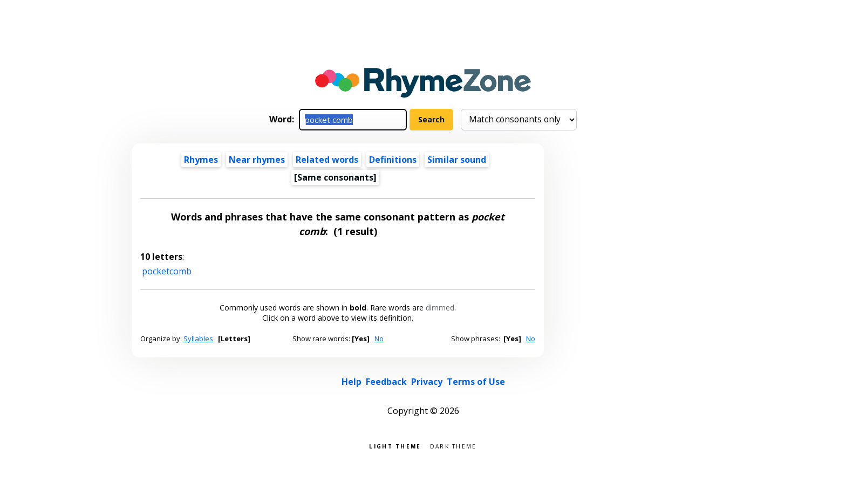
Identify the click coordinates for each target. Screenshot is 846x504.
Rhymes (201, 160)
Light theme (395, 446)
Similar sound (457, 160)
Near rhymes (257, 160)
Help (352, 382)
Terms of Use (476, 382)
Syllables (198, 339)
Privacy (427, 382)
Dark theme (453, 446)
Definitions (393, 160)
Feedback (386, 382)
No (379, 339)
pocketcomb (167, 271)
